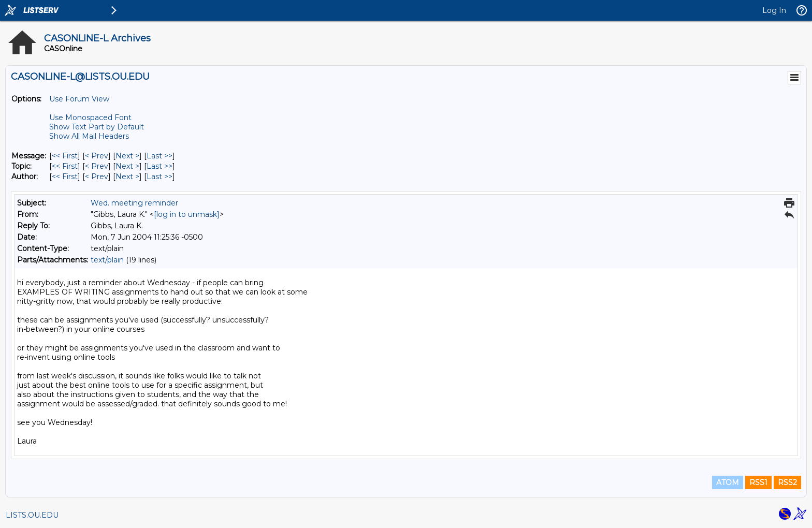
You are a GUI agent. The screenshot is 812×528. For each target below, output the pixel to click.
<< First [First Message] (65, 156)
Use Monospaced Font (90, 118)
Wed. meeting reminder (134, 203)
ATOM (728, 482)
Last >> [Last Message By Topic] (160, 166)
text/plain (107, 260)
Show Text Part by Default (97, 127)
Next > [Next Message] (127, 156)
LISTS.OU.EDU (32, 515)
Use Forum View (79, 99)
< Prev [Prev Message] (97, 156)
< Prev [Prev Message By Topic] (97, 166)
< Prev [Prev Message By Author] (97, 177)
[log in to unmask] (187, 214)
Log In (774, 10)
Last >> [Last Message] (160, 156)
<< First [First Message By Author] (65, 177)
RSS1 (758, 482)
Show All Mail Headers (89, 136)
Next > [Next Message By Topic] (127, 166)
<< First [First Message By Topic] (65, 166)
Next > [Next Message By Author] (127, 177)
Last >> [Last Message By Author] (160, 177)
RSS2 (787, 482)
